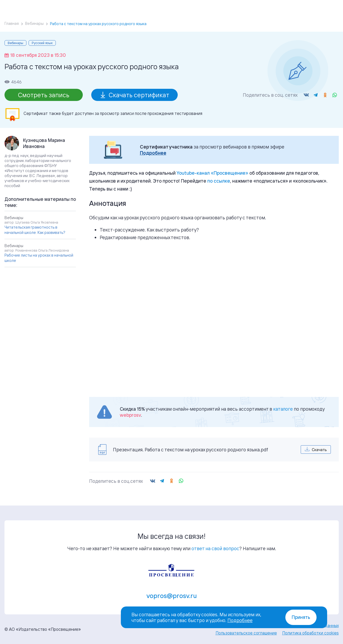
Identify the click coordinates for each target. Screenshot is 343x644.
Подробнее (153, 153)
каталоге (283, 409)
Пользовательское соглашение (246, 633)
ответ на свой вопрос (215, 548)
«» (212, 173)
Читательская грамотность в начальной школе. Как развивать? (35, 230)
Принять (301, 617)
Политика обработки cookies (310, 633)
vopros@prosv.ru (172, 596)
